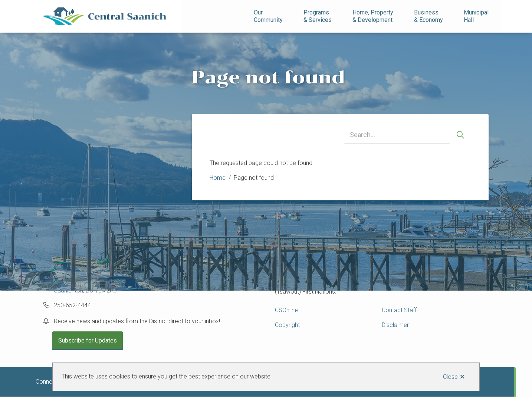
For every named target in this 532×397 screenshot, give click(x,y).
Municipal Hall (477, 16)
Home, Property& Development (373, 16)
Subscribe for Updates (88, 340)
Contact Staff (399, 310)
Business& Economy (428, 16)
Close (450, 377)
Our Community (268, 16)
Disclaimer (395, 325)
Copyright (287, 325)
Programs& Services (318, 16)
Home (218, 178)
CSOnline (286, 310)
